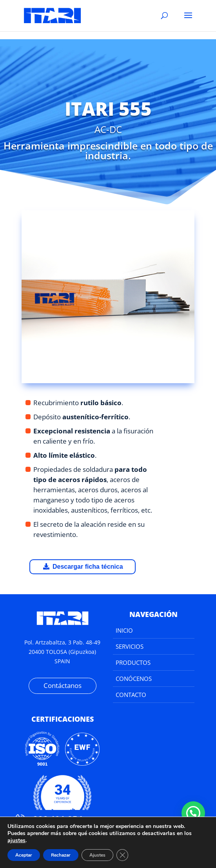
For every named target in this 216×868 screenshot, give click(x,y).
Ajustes (97, 855)
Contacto (131, 695)
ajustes (16, 841)
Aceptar (24, 855)
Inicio (124, 630)
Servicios (130, 646)
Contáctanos (63, 685)
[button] (193, 813)
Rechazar (61, 855)
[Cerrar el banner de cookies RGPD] (122, 855)
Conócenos (134, 679)
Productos (133, 662)
